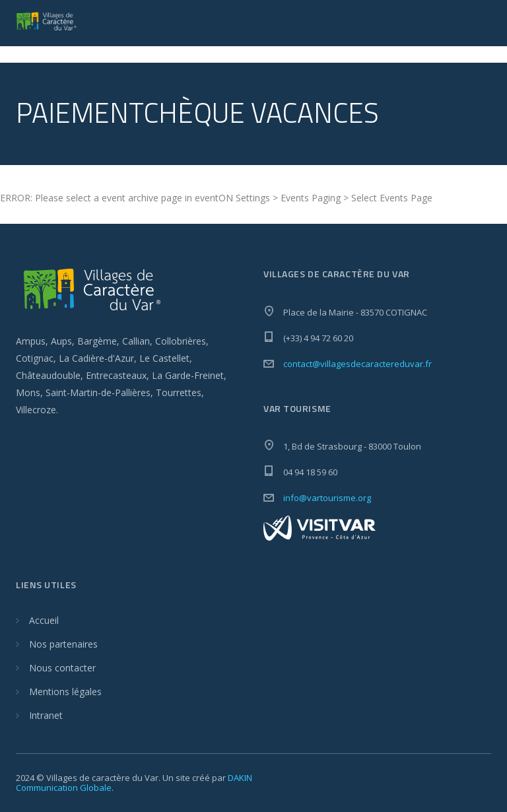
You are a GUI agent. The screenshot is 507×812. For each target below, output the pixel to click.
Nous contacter (62, 668)
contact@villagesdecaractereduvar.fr (357, 364)
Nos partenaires (63, 644)
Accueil (44, 620)
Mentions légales (65, 692)
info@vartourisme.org (327, 498)
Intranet (46, 715)
